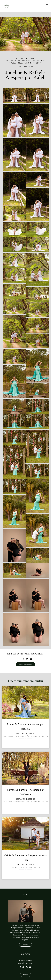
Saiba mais (26, 945)
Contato (26, 975)
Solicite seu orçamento (25, 664)
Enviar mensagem (27, 960)
